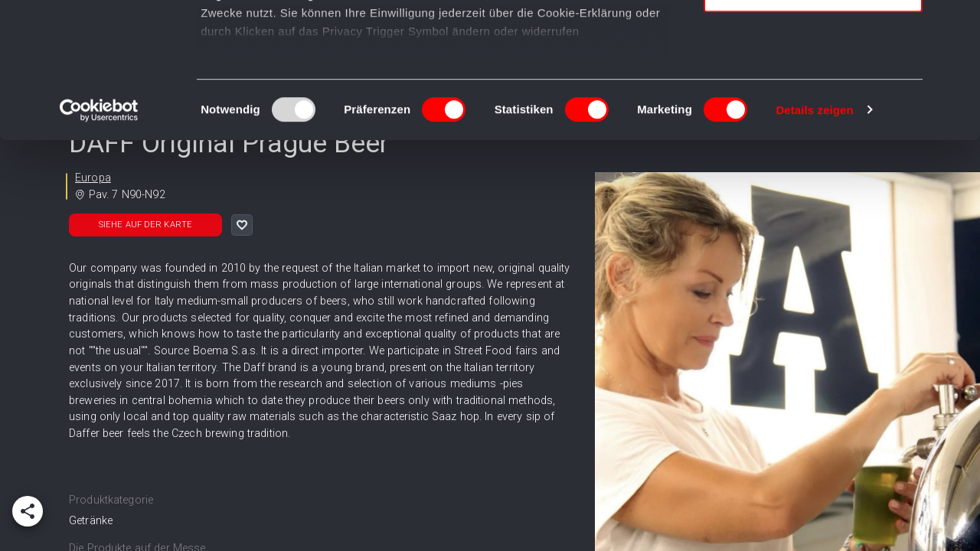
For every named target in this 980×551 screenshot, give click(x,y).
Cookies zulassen (813, 38)
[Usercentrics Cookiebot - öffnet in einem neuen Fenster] (99, 245)
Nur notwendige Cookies (813, 127)
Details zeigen (814, 245)
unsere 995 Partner (302, 55)
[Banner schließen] (956, 24)
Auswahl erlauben (813, 83)
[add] (28, 511)
